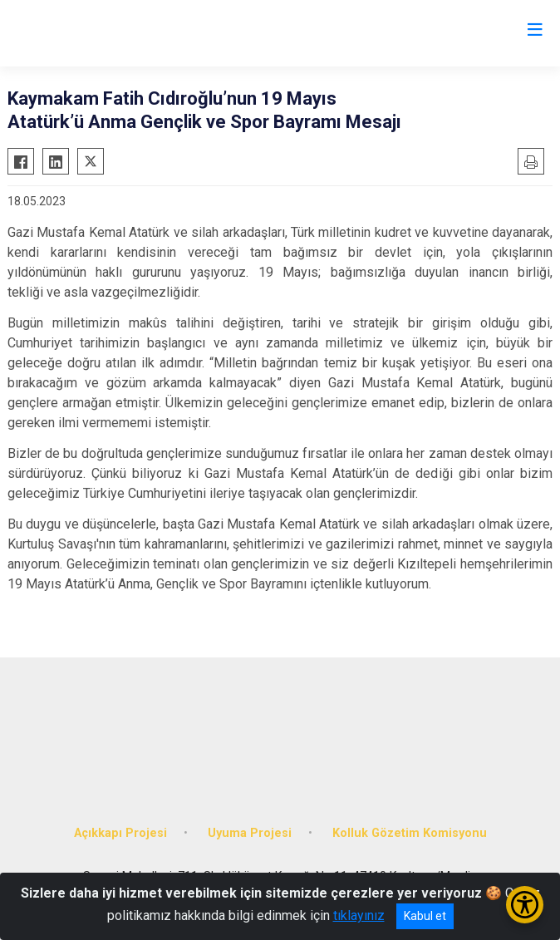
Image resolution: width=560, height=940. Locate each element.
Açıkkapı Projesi (120, 833)
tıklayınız (359, 915)
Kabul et (425, 916)
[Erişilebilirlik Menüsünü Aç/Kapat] (525, 905)
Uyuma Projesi (250, 833)
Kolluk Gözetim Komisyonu (410, 833)
